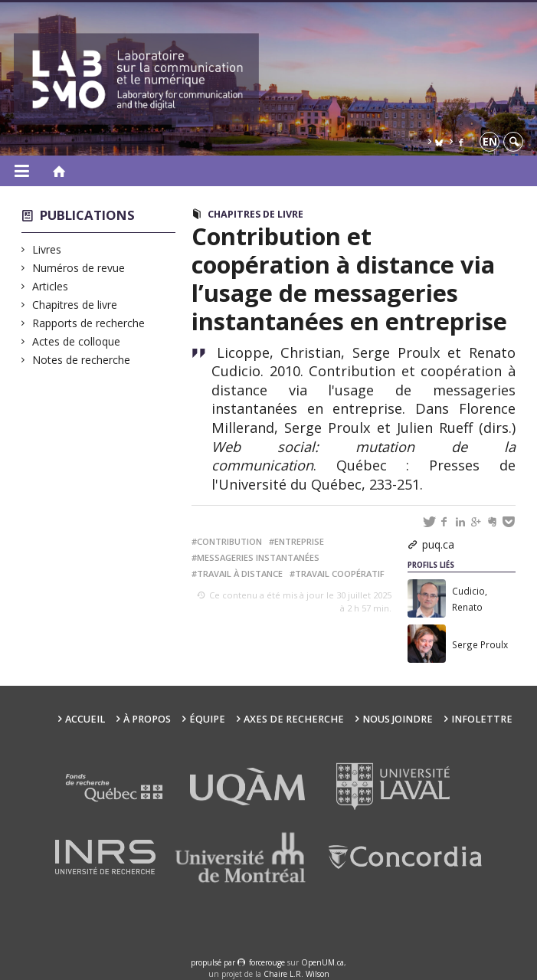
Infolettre (482, 719)
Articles (51, 286)
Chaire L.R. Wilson (296, 974)
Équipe (207, 719)
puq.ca (438, 544)
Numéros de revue (79, 268)
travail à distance (240, 574)
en (490, 141)
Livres (47, 249)
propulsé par (214, 962)
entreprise (299, 541)
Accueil (85, 719)
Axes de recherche (294, 719)
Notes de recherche (82, 360)
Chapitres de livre (75, 305)
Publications (87, 215)
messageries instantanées (258, 557)
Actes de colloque (77, 341)
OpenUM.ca (323, 962)
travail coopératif (340, 574)
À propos (147, 719)
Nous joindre (398, 719)
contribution (229, 541)
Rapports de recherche (89, 323)
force (267, 962)
